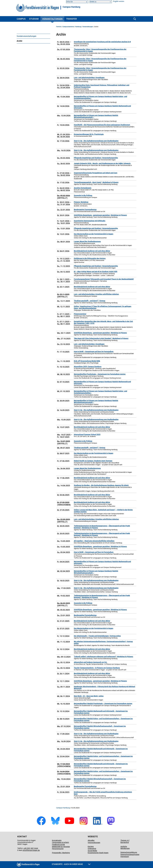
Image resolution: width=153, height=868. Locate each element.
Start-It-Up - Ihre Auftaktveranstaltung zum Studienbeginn (96, 141)
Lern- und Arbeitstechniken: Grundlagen (89, 78)
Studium (34, 19)
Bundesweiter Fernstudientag (85, 210)
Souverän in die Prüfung (83, 195)
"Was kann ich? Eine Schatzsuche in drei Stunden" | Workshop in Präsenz (101, 338)
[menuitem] (33, 36)
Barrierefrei (125, 842)
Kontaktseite (57, 840)
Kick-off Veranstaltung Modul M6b (87, 361)
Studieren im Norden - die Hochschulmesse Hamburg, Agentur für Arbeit (101, 485)
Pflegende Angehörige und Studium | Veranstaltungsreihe (96, 158)
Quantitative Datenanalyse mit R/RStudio (90, 221)
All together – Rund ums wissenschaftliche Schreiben (94, 541)
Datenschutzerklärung (129, 852)
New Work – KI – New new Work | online (89, 696)
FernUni (59, 27)
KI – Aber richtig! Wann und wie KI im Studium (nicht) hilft (96, 272)
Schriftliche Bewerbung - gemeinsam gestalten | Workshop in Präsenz (100, 215)
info (24, 850)
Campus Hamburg (71, 7)
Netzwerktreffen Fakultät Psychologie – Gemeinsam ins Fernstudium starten (103, 704)
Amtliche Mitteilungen (125, 847)
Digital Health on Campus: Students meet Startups (93, 461)
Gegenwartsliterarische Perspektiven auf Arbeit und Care (96, 173)
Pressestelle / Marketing (61, 853)
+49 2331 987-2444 (31, 848)
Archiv (19, 41)
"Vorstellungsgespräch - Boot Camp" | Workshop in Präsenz (96, 182)
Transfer (71, 19)
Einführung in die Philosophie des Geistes (90, 258)
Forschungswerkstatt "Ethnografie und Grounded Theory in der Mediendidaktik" (104, 279)
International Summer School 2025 (87, 434)
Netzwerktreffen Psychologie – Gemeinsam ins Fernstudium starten (100, 374)
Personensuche (58, 849)
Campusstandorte (68, 27)
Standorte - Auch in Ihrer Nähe (71, 864)
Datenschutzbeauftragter (130, 854)
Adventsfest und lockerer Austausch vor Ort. (91, 662)
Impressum (125, 857)
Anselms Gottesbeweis (83, 188)
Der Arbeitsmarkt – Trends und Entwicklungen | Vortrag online (97, 636)
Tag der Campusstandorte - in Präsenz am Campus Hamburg (97, 668)
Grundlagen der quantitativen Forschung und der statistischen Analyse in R (102, 42)
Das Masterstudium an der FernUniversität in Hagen (94, 234)
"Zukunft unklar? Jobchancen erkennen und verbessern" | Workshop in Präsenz (103, 657)
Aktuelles (91, 840)
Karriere (91, 846)
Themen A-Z (125, 840)
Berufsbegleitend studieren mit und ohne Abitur (92, 251)
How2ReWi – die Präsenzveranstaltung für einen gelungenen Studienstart (102, 125)
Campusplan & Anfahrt (60, 842)
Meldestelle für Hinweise (61, 847)
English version (119, 1)
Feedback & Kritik (58, 845)
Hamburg (78, 27)
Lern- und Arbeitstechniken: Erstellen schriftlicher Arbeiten (96, 294)
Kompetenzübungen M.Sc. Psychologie (89, 134)
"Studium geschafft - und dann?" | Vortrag (90, 301)
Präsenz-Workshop (81, 202)
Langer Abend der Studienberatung (87, 241)
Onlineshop (92, 849)
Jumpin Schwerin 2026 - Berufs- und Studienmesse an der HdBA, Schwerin (102, 163)
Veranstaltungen (52, 19)
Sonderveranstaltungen (27, 36)
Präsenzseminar (80, 314)
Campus (21, 19)
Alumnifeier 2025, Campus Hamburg (88, 367)
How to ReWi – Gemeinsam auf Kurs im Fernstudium (94, 352)
